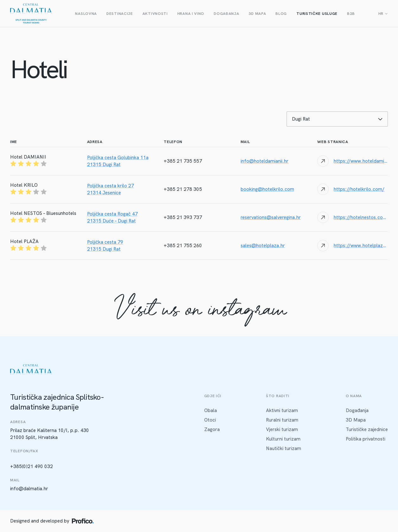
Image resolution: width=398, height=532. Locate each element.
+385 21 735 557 (183, 161)
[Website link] (353, 161)
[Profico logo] (83, 521)
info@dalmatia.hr (29, 489)
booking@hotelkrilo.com (267, 189)
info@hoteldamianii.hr (265, 161)
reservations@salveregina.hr (271, 217)
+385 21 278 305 (183, 189)
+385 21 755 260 (183, 246)
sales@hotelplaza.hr (263, 246)
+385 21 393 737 (183, 217)
